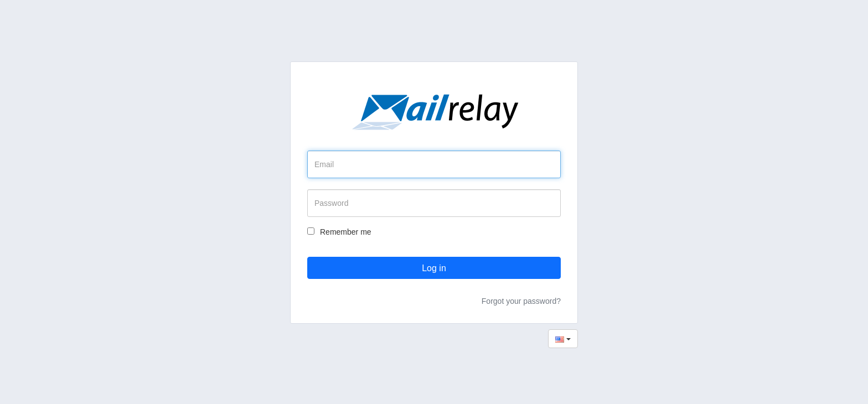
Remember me (339, 232)
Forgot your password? (521, 301)
